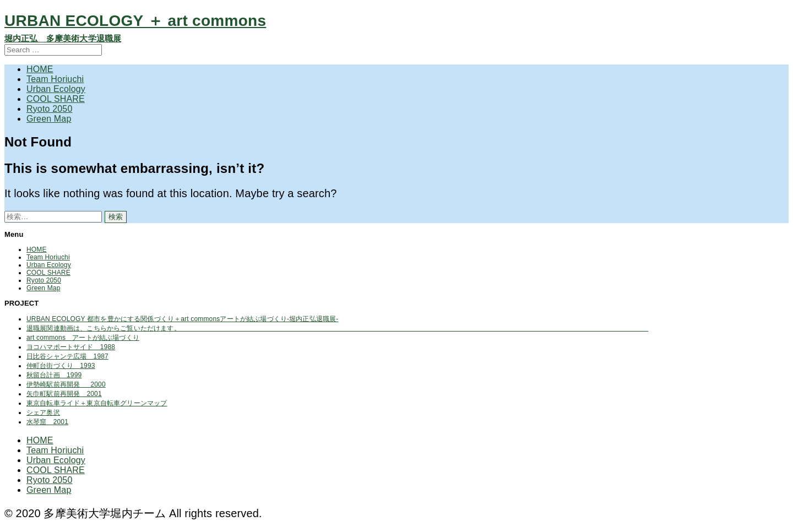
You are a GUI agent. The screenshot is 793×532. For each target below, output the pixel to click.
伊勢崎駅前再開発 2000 (66, 384)
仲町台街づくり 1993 (61, 366)
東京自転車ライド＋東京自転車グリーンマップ (97, 403)
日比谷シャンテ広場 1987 (67, 356)
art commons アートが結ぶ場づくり (83, 338)
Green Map (49, 119)
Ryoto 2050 (49, 109)
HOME (40, 69)
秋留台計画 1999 (54, 375)
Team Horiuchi (55, 79)
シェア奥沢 (43, 412)
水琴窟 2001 (47, 422)
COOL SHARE (56, 99)
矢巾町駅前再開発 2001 (64, 394)
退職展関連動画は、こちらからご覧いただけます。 (337, 328)
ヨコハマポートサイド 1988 (71, 347)
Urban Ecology (56, 89)
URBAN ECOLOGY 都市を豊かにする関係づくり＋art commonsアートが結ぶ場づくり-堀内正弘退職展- (182, 319)
